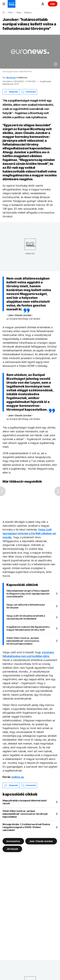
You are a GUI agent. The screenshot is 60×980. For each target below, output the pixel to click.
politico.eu (18, 777)
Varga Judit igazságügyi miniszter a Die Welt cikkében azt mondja (29, 533)
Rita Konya (11, 78)
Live (53, 4)
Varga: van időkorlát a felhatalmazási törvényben (26, 606)
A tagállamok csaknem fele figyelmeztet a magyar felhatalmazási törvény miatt (28, 628)
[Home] (4, 12)
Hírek (10, 13)
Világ (19, 13)
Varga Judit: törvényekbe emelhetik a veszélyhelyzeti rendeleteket (26, 617)
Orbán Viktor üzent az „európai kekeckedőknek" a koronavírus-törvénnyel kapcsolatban (23, 641)
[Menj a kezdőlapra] (12, 4)
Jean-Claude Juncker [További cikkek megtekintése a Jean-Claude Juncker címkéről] (41, 841)
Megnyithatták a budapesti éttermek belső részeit (25, 802)
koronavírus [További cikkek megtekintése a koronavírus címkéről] (13, 841)
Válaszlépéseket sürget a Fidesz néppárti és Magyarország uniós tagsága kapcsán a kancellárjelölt (28, 594)
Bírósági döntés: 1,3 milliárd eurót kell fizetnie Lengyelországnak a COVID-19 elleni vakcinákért (26, 827)
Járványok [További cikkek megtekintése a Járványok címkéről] (12, 849)
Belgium (28, 13)
